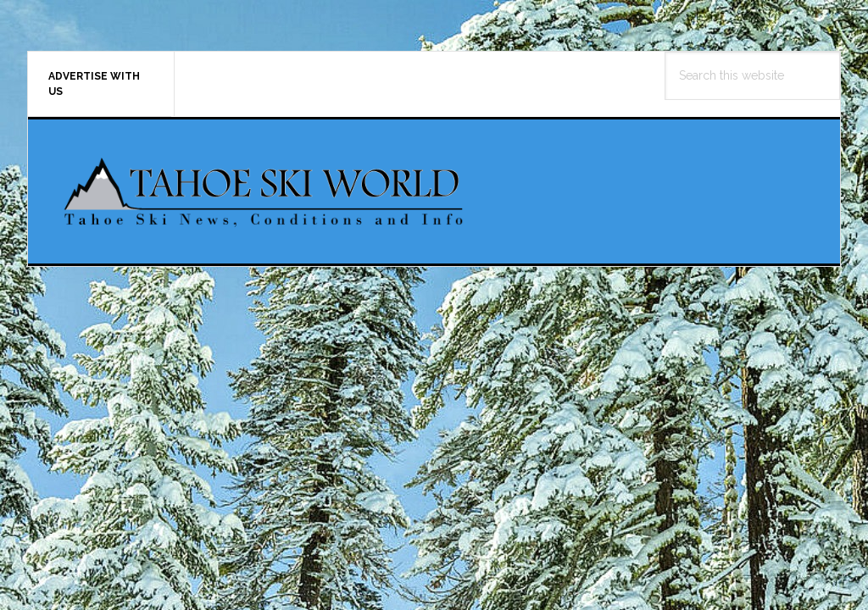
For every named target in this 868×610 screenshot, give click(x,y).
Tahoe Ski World (265, 191)
